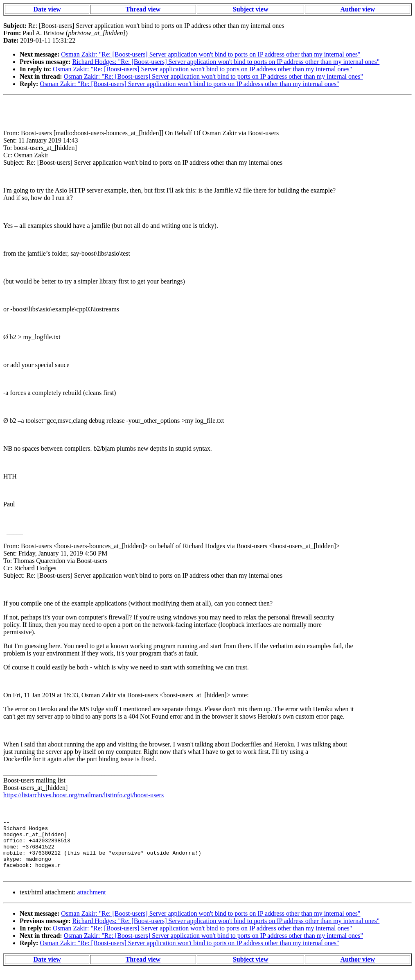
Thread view (143, 9)
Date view (47, 9)
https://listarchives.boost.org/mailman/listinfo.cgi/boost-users (83, 795)
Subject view (251, 9)
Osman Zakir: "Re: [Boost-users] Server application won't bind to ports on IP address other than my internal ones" (211, 54)
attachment (91, 903)
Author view (357, 9)
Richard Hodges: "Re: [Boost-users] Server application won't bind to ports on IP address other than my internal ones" (226, 62)
